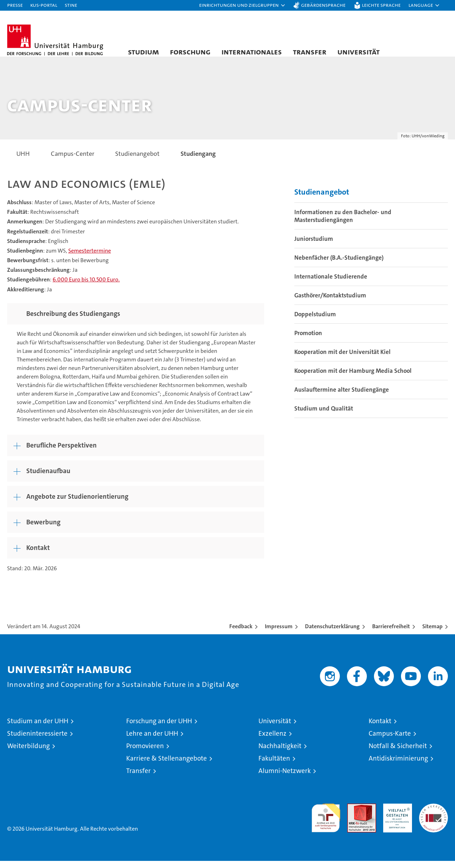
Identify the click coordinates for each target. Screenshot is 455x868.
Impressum (279, 633)
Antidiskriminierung (398, 765)
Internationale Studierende (331, 284)
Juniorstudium (314, 246)
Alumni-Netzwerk (285, 778)
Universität (358, 52)
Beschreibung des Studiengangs (73, 321)
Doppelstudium (315, 322)
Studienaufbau (48, 478)
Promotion (308, 340)
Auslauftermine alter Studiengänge (342, 397)
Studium (143, 52)
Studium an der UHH (38, 728)
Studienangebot (322, 199)
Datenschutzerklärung (332, 633)
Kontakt (38, 555)
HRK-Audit (396, 814)
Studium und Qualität (324, 416)
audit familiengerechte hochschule (326, 822)
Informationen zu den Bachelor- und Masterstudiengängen (343, 223)
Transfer (310, 52)
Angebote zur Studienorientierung (77, 504)
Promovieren (145, 753)
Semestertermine (90, 258)
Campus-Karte (390, 740)
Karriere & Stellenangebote (167, 765)
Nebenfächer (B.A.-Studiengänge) (339, 265)
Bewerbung (43, 529)
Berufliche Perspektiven (61, 452)
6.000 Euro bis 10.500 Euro (85, 287)
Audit (354, 814)
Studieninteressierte (37, 740)
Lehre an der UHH (152, 740)
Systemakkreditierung (433, 814)
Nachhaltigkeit (280, 753)
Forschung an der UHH (159, 728)
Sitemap (432, 633)
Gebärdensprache (323, 5)
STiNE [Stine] (71, 5)
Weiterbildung (28, 753)
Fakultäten (274, 765)
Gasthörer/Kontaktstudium (330, 303)
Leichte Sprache (381, 5)
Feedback (241, 633)
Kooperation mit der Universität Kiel (342, 359)
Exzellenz (272, 740)
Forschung (190, 52)
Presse (15, 5)
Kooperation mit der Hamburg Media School (353, 378)
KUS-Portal (44, 5)
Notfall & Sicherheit (398, 753)
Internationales (252, 52)
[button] (242, 5)
